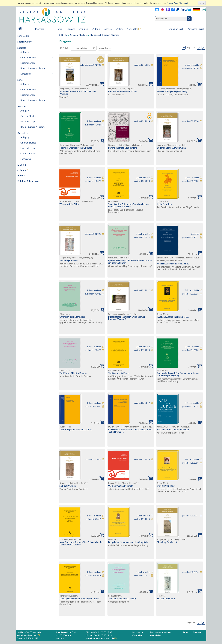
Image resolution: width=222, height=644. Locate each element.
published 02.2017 (142, 576)
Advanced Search (196, 29)
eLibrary (22, 170)
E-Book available (192, 65)
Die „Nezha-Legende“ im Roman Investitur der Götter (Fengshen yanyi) (178, 374)
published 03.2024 (142, 121)
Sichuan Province (68, 486)
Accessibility (156, 635)
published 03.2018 (93, 519)
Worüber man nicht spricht (121, 486)
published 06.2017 (93, 576)
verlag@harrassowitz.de (103, 638)
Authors (96, 29)
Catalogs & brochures (28, 181)
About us (84, 29)
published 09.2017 (190, 516)
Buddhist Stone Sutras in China (123, 91)
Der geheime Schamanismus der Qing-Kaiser (129, 542)
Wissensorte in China (69, 204)
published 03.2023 (190, 181)
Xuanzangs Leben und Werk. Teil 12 (173, 264)
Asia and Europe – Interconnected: (173, 430)
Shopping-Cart (176, 29)
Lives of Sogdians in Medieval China (76, 430)
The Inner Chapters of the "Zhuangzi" (76, 148)
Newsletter (132, 29)
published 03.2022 (93, 294)
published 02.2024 (190, 121)
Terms (186, 632)
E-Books (22, 165)
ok (203, 3)
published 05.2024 (93, 125)
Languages (26, 74)
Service (108, 29)
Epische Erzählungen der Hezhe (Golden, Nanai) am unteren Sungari (130, 262)
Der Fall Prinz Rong (166, 486)
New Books (23, 36)
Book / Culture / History (33, 68)
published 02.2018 (142, 519)
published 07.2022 (142, 237)
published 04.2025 (142, 65)
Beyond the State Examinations (123, 148)
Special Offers (25, 42)
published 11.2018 (142, 459)
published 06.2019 (142, 403)
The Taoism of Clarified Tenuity (122, 599)
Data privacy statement (161, 632)
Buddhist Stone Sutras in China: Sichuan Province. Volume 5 (127, 318)
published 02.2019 (190, 407)
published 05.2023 (142, 181)
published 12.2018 (93, 459)
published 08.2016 (190, 572)
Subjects (63, 35)
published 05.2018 (190, 463)
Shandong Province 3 (167, 542)
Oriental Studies (28, 57)
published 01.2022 (142, 290)
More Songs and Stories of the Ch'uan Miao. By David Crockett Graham (81, 543)
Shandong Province (68, 260)
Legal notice (138, 632)
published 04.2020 (190, 350)
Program (40, 29)
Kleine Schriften (164, 204)
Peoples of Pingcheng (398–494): (172, 91)
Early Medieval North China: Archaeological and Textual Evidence (130, 431)
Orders (119, 29)
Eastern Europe (28, 63)
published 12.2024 (190, 68)
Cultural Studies (28, 153)
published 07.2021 (190, 294)
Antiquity (25, 52)
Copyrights (137, 635)
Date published (82, 48)
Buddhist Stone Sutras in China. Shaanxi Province (78, 93)
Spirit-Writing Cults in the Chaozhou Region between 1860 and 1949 (128, 205)
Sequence (195, 234)
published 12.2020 (93, 350)
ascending (105, 48)
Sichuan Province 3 (166, 599)
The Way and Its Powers (119, 373)
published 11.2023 (93, 181)
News (59, 29)
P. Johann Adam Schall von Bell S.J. (173, 317)
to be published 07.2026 (91, 65)
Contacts (71, 29)
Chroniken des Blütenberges (72, 317)
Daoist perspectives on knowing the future (79, 599)
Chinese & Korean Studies (104, 35)
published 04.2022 (190, 237)
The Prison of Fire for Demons (73, 373)
